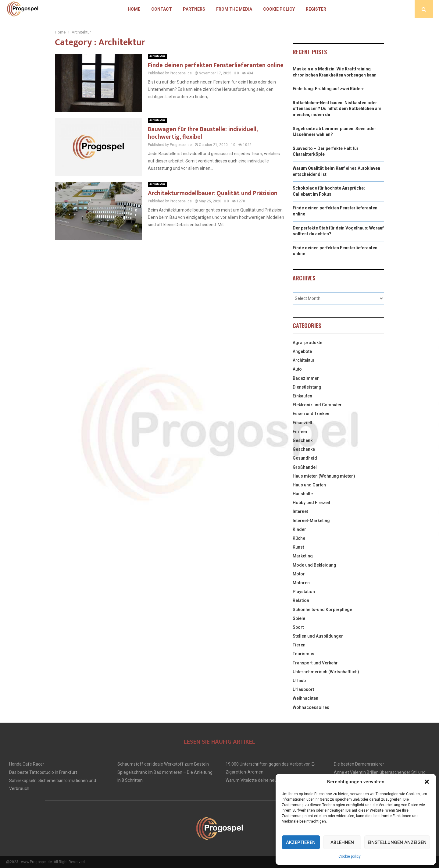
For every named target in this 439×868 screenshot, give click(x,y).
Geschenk (303, 440)
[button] (427, 782)
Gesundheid (305, 458)
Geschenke (304, 449)
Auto (297, 369)
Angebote (302, 351)
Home (134, 9)
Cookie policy (350, 856)
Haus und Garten (309, 485)
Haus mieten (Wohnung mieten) (324, 476)
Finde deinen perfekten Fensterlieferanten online (216, 65)
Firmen (300, 432)
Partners (194, 9)
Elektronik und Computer (317, 405)
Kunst (298, 547)
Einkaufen (302, 396)
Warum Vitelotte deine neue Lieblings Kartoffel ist (273, 780)
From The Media (234, 9)
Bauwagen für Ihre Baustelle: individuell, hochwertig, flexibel (203, 133)
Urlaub (299, 681)
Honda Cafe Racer (27, 764)
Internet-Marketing (311, 521)
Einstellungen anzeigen (397, 842)
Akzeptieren (301, 842)
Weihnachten (305, 698)
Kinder (299, 529)
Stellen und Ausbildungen (318, 636)
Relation (301, 600)
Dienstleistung (307, 387)
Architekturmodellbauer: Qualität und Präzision (213, 193)
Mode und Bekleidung (314, 565)
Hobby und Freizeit (311, 503)
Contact (162, 9)
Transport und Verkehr (315, 663)
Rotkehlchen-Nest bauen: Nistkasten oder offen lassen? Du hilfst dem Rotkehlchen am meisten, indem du (337, 109)
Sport (298, 627)
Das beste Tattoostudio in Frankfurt (43, 772)
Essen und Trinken (311, 414)
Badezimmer (306, 378)
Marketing (303, 556)
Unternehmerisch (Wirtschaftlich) (326, 672)
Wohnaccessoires (311, 707)
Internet (300, 511)
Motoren (301, 583)
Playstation (304, 592)
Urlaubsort (303, 689)
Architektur (157, 56)
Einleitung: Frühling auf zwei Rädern (329, 89)
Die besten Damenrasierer (359, 764)
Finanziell (302, 423)
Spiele (299, 618)
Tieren (299, 645)
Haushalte (303, 494)
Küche (299, 538)
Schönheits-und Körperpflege (322, 610)
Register (316, 9)
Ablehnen (342, 842)
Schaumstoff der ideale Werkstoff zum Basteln (163, 764)
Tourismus (303, 654)
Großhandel (305, 467)
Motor (299, 574)
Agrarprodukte (307, 343)
